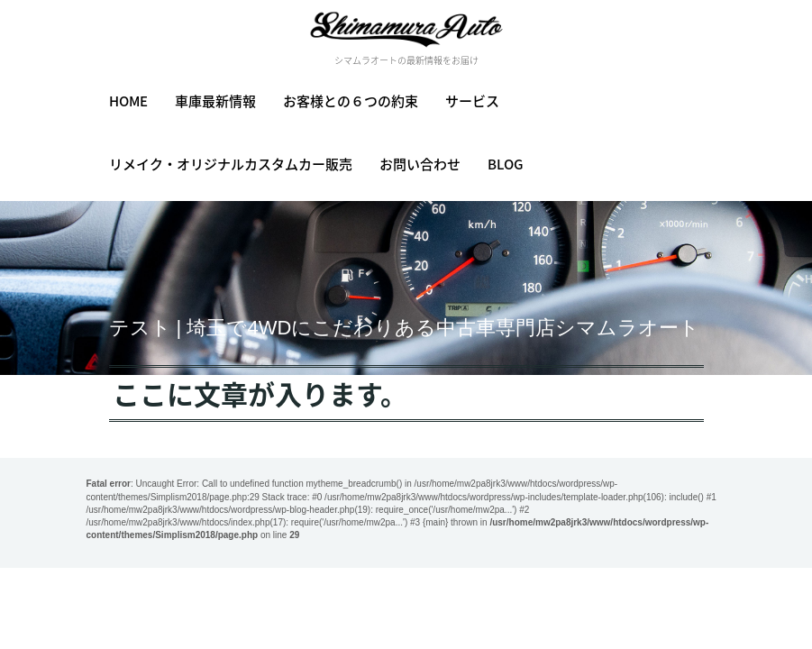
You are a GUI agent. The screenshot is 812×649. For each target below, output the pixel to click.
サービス (472, 101)
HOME (128, 101)
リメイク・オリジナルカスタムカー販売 (231, 164)
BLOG (506, 164)
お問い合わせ (420, 164)
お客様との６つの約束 (351, 101)
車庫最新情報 (215, 101)
